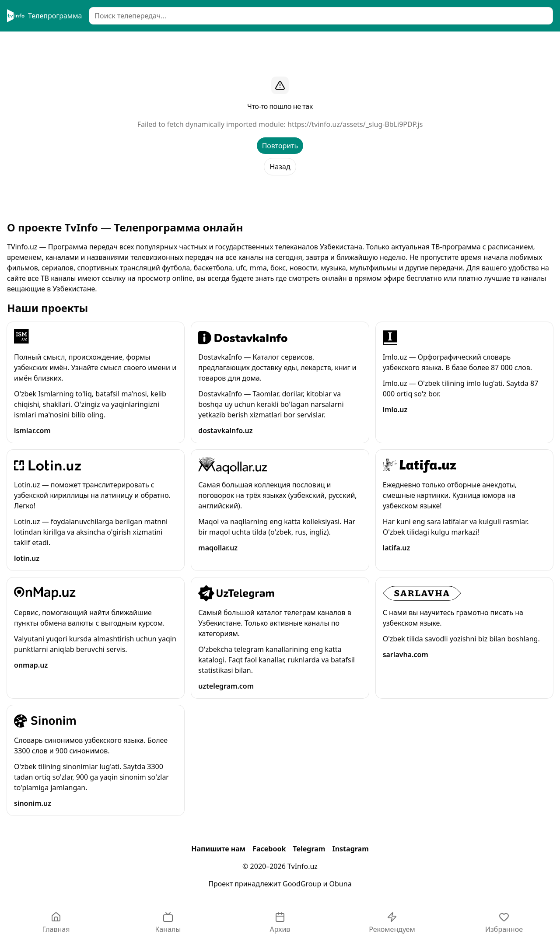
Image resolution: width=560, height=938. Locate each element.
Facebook (269, 849)
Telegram (309, 849)
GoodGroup (302, 884)
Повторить (280, 146)
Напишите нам (218, 849)
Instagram (350, 849)
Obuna (341, 884)
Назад (280, 167)
